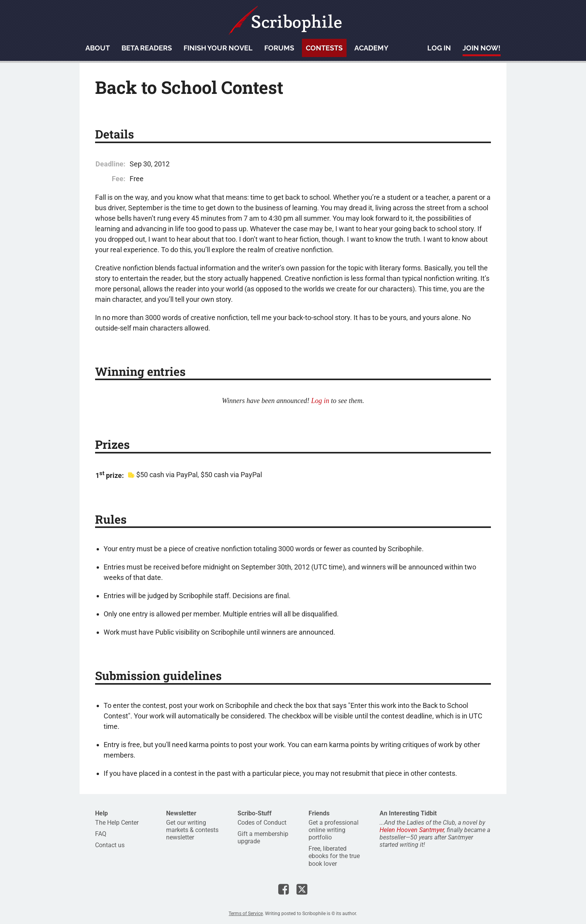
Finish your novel (218, 48)
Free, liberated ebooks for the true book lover (334, 856)
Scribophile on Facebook (283, 889)
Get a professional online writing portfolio (334, 830)
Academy (371, 48)
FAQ (101, 834)
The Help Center (117, 823)
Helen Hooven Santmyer (412, 830)
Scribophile (285, 20)
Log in (439, 48)
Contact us (110, 845)
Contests (324, 48)
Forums (279, 48)
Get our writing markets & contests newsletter (192, 830)
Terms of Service (246, 914)
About (98, 48)
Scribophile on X (302, 889)
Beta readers (147, 48)
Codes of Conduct (262, 823)
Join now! (482, 48)
